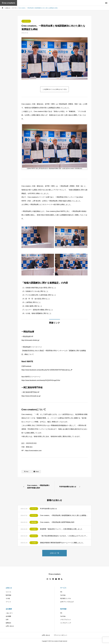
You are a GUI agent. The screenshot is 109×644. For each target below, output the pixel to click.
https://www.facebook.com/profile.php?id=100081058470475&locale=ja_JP (47, 370)
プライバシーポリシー (60, 635)
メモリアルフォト (66, 620)
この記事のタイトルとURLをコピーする (54, 89)
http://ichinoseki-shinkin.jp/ (30, 340)
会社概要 (9, 609)
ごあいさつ (9, 613)
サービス (63, 588)
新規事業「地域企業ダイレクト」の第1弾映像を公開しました (61, 529)
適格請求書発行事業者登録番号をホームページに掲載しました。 (62, 543)
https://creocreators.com (33, 451)
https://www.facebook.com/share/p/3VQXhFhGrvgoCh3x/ (41, 380)
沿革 (7, 620)
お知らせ (9, 588)
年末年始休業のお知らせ (48, 509)
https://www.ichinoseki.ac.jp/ (31, 396)
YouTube (63, 595)
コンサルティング (66, 623)
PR (61, 592)
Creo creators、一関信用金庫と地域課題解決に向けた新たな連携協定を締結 (64, 515)
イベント (34, 536)
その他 (34, 529)
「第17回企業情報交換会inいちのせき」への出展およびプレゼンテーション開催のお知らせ (64, 536)
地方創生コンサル (66, 598)
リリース (26, 21)
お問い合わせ (10, 626)
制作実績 (34, 522)
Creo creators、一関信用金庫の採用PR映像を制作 (58, 522)
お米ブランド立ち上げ (67, 602)
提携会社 (8, 623)
